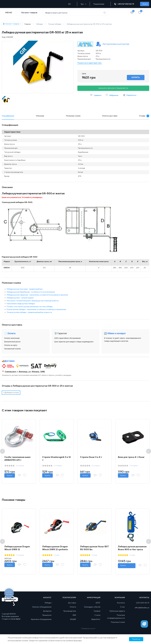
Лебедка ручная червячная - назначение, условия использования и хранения (37, 295)
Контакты (121, 603)
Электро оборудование (42, 607)
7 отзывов (20, 555)
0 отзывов (20, 466)
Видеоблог (96, 619)
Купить (10, 475)
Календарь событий (92, 607)
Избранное (112, 95)
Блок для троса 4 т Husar (131, 457)
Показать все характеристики (89, 63)
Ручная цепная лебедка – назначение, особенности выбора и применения (36, 309)
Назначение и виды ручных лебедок (21, 304)
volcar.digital (15, 619)
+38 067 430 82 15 (125, 4)
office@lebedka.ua (142, 608)
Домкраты (47, 611)
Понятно (136, 639)
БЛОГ (98, 603)
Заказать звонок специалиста (113, 88)
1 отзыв (56, 555)
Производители (70, 611)
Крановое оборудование (41, 619)
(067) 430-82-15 (143, 603)
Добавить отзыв (11, 393)
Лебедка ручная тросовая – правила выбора (25, 289)
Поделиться (131, 95)
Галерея (97, 611)
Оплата (73, 607)
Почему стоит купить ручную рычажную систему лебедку (30, 306)
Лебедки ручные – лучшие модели (20, 298)
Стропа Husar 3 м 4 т (91, 457)
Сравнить (96, 95)
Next (149, 451)
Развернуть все (88, 628)
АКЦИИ (73, 619)
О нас (122, 607)
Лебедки (48, 603)
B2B (74, 615)
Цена (84, 74)
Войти (145, 4)
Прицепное (47, 615)
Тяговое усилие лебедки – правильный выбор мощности (29, 312)
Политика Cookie (118, 622)
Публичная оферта (117, 611)
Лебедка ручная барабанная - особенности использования (31, 292)
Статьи (97, 615)
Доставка (10, 361)
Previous (2, 451)
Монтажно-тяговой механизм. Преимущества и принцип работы (33, 301)
